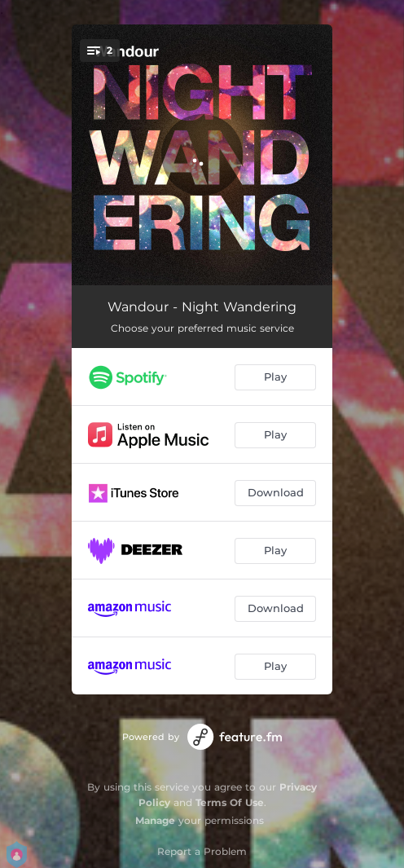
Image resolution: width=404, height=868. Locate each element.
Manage (155, 820)
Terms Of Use (230, 802)
